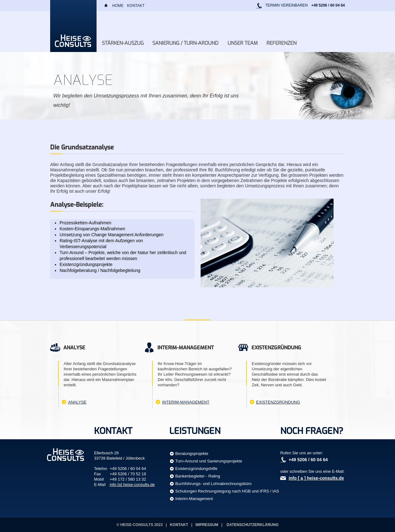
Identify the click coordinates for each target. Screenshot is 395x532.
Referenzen (282, 43)
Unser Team (243, 43)
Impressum (207, 525)
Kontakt (136, 6)
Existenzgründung (278, 402)
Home (118, 6)
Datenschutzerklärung (253, 525)
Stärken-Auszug (123, 43)
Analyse (77, 402)
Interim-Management (186, 402)
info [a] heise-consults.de (132, 485)
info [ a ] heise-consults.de (316, 478)
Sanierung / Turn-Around (185, 43)
